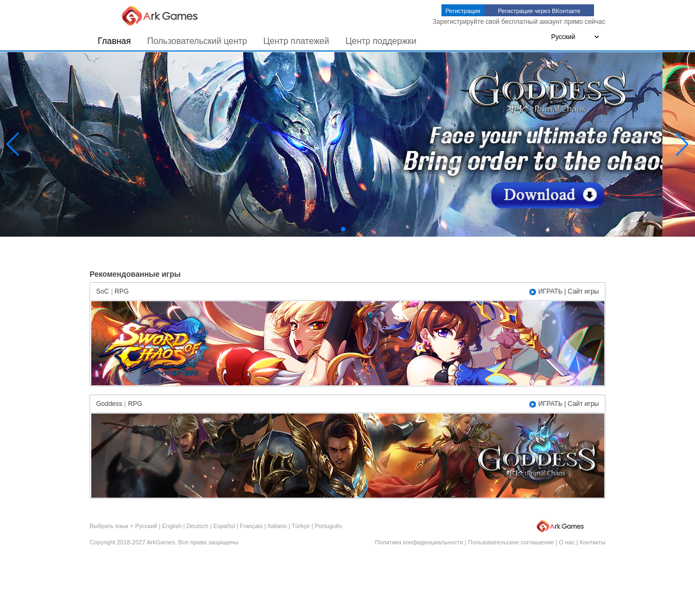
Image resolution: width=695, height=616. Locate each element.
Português (328, 526)
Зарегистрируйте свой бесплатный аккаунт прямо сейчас (519, 22)
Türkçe (301, 526)
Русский (146, 526)
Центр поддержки (381, 41)
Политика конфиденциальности (419, 542)
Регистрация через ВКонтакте (539, 11)
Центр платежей (296, 41)
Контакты (592, 542)
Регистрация (463, 11)
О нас (567, 542)
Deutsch (198, 526)
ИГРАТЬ (550, 291)
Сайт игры (583, 291)
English (172, 526)
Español (224, 526)
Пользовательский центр (197, 41)
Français (251, 526)
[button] (343, 229)
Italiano (277, 526)
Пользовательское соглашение (511, 542)
